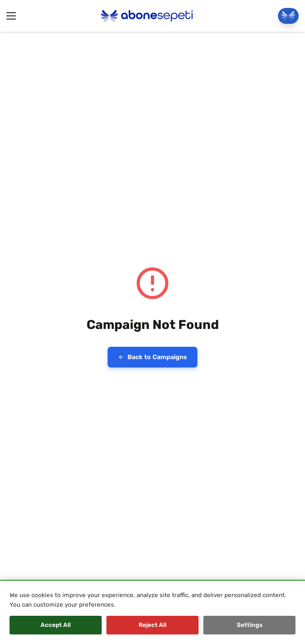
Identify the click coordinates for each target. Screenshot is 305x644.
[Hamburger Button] (11, 16)
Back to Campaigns (152, 357)
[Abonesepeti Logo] (147, 16)
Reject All (152, 625)
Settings (250, 625)
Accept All (56, 625)
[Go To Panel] (288, 16)
